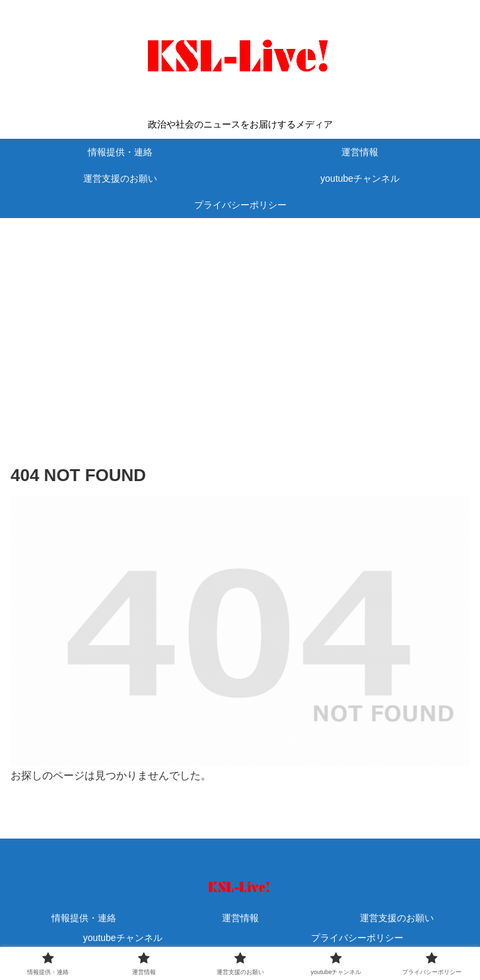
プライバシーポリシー (357, 938)
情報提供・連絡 (84, 918)
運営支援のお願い (397, 918)
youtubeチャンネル (123, 938)
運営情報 (240, 918)
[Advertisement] (240, 321)
